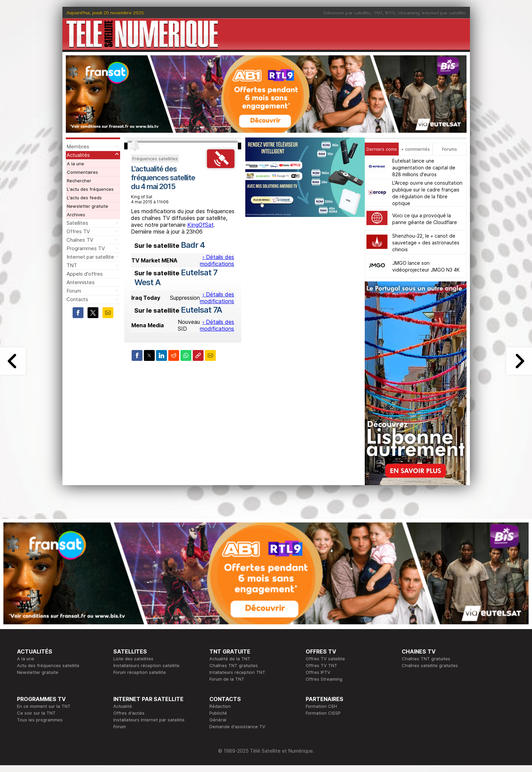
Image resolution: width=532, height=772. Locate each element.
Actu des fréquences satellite (48, 665)
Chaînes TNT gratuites (234, 665)
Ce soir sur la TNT (36, 713)
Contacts (77, 299)
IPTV (390, 13)
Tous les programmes (40, 720)
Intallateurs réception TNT (237, 672)
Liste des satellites (133, 659)
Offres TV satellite (325, 659)
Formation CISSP (323, 713)
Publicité (218, 713)
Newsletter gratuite (88, 206)
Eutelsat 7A (201, 310)
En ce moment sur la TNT (44, 706)
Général (218, 720)
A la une (75, 164)
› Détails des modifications (217, 260)
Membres (78, 146)
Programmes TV (86, 248)
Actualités (78, 155)
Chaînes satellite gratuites (430, 665)
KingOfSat (201, 225)
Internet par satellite (444, 13)
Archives (76, 215)
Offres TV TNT (321, 665)
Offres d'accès (129, 713)
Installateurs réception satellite (146, 665)
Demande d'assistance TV (237, 727)
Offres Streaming (324, 679)
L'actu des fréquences (90, 189)
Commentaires (82, 172)
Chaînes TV (80, 240)
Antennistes (81, 282)
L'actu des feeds (84, 198)
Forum (74, 291)
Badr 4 (193, 245)
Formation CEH (321, 706)
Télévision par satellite (347, 13)
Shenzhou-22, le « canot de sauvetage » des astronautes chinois (426, 243)
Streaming (408, 13)
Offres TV (78, 231)
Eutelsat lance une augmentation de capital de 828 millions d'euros (424, 168)
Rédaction (220, 706)
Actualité (123, 706)
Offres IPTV (318, 672)
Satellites (77, 223)
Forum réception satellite (140, 672)
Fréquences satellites (155, 159)
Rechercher (79, 181)
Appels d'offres (85, 274)
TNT (378, 13)
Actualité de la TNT (230, 659)
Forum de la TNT (227, 679)
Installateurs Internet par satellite (149, 720)
